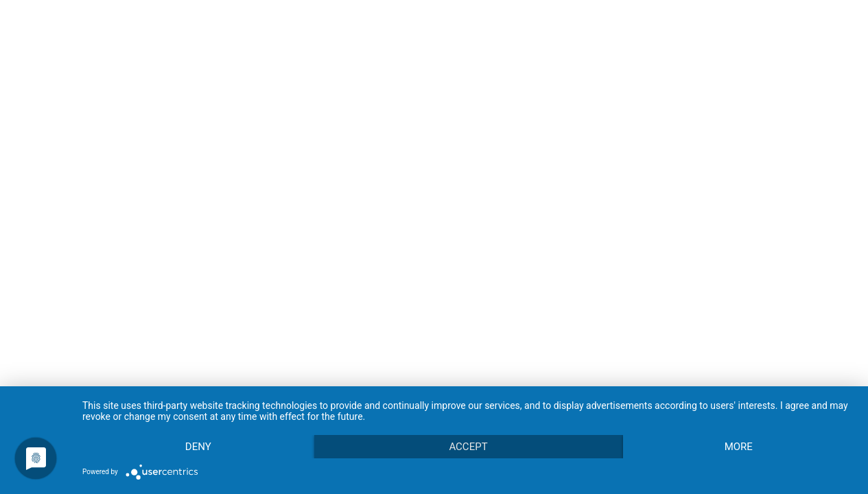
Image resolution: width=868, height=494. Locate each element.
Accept (468, 447)
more (739, 447)
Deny (198, 447)
